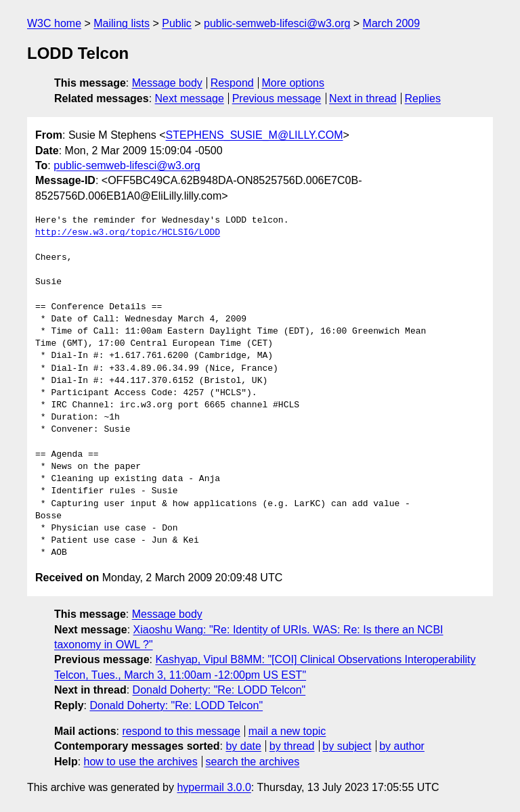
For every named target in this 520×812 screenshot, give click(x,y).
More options (294, 83)
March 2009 (392, 23)
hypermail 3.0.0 (214, 787)
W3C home (54, 23)
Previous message (277, 98)
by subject (347, 746)
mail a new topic (287, 731)
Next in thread (363, 98)
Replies (423, 98)
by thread (292, 746)
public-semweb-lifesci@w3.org (277, 23)
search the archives (253, 762)
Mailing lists (122, 23)
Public (177, 23)
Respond (232, 83)
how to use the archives (141, 762)
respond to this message (181, 731)
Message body (167, 83)
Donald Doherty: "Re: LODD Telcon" (219, 690)
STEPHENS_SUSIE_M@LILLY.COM (255, 135)
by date (243, 746)
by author (402, 746)
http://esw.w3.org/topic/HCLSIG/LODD (128, 233)
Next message (190, 98)
